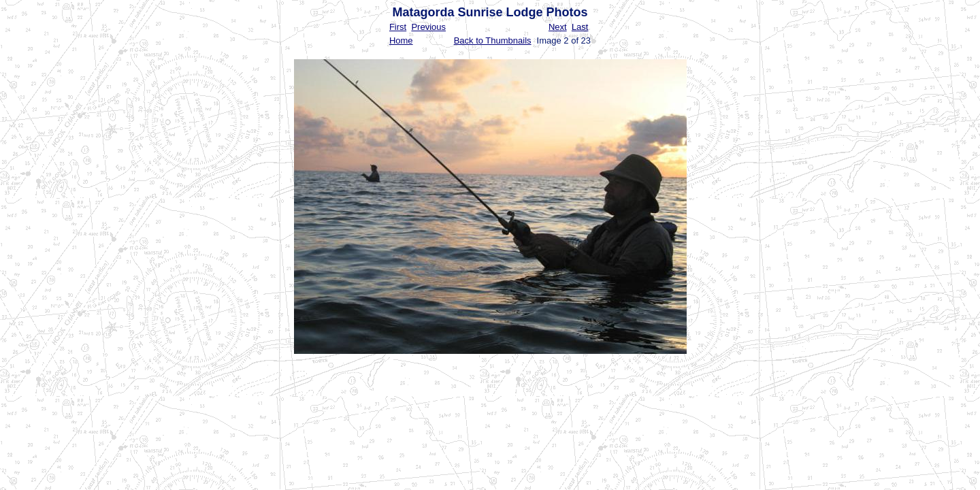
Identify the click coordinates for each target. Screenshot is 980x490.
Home (401, 40)
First (398, 27)
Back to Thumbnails (493, 40)
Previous (428, 27)
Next (558, 27)
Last (580, 27)
